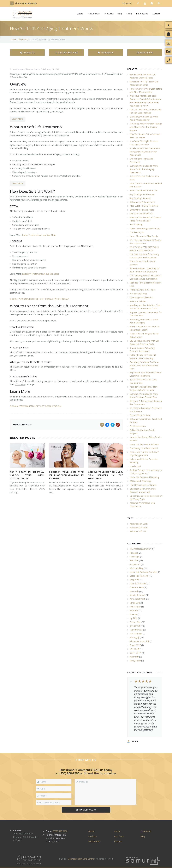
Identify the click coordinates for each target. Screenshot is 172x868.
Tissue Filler (135, 622)
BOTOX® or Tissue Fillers (142, 210)
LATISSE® (135, 649)
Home (13, 39)
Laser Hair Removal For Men (143, 572)
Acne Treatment (137, 599)
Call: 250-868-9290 (66, 53)
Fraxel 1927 (135, 645)
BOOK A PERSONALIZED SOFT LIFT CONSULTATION (36, 406)
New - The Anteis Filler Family (144, 236)
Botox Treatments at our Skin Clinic (39, 235)
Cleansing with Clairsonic (141, 297)
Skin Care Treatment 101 (141, 214)
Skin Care (134, 560)
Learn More (17, 119)
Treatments (106, 53)
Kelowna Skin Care (138, 524)
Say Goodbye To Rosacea (142, 194)
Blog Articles (23, 39)
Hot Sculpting (136, 224)
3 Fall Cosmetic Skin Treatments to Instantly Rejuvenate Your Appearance (145, 152)
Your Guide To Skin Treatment (144, 206)
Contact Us (27, 53)
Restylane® (135, 661)
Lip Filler (134, 618)
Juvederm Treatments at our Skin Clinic (40, 274)
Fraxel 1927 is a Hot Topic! (142, 290)
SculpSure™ (135, 564)
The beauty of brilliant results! (144, 448)
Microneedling (136, 568)
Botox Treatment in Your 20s (144, 190)
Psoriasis (134, 610)
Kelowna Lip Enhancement (142, 202)
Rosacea (134, 553)
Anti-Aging (135, 637)
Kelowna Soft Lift (138, 531)
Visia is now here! (138, 301)
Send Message (86, 810)
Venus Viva (135, 603)
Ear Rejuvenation (138, 426)
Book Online (145, 53)
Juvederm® (135, 626)
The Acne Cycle (137, 232)
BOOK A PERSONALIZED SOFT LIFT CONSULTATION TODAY (39, 299)
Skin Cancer (135, 607)
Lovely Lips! (135, 466)
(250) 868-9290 (29, 3)
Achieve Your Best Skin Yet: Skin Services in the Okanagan (105, 475)
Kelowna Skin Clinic (139, 528)
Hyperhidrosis (136, 630)
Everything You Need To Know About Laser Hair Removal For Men (144, 365)
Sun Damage (136, 634)
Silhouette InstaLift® (140, 641)
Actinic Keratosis (138, 595)
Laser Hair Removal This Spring (144, 477)
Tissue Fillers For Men (140, 415)
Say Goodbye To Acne (140, 198)
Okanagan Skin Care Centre (27, 69)
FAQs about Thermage (141, 481)
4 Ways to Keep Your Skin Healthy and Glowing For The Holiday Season (146, 127)
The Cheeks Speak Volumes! (143, 485)
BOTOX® (134, 591)
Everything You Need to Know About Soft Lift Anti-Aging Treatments (144, 169)
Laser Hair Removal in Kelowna (144, 444)
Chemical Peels (137, 587)
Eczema (133, 614)
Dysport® (134, 580)
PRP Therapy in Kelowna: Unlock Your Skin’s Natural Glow (27, 475)
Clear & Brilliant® (138, 584)
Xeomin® (134, 657)
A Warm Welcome (138, 294)
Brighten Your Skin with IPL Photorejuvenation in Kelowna (66, 475)
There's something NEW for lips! (145, 228)
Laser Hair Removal (139, 576)
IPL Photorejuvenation (140, 549)
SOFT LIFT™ (136, 653)
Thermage (135, 557)
